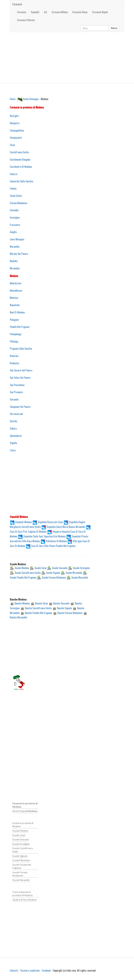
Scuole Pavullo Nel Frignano (23, 577)
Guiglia (13, 232)
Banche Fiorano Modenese (70, 613)
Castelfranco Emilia (19, 152)
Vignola (13, 443)
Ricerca (114, 28)
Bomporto (15, 123)
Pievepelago (16, 334)
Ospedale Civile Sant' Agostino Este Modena (44, 536)
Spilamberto (16, 436)
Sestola (13, 421)
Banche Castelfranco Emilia (38, 608)
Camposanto (16, 138)
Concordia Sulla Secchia (22, 181)
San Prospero (16, 392)
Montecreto (15, 283)
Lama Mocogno (17, 239)
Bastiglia (14, 116)
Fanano (13, 188)
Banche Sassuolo (61, 603)
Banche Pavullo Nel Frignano (39, 613)
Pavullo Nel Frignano (20, 327)
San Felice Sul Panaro (20, 378)
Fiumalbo (14, 210)
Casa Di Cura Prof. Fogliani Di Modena (28, 531)
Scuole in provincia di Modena (23, 825)
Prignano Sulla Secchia (21, 349)
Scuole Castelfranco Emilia (28, 573)
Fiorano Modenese (18, 203)
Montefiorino (16, 291)
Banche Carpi (41, 603)
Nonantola (15, 305)
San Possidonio (17, 385)
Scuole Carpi (40, 568)
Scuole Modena (22, 568)
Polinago (14, 341)
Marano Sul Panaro (19, 254)
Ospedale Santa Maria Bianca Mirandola (66, 527)
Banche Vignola (64, 608)
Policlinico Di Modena (56, 541)
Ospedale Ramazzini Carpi (50, 522)
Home (13, 99)
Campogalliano (17, 130)
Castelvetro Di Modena (21, 167)
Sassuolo (14, 399)
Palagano (14, 320)
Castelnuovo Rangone (20, 159)
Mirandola (15, 268)
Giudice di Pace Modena (24, 900)
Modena (14, 276)
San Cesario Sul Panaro (21, 370)
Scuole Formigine (81, 568)
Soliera (13, 428)
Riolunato (14, 363)
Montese (14, 298)
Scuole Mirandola (74, 573)
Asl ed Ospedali (25, 811)
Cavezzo (14, 174)
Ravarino (14, 356)
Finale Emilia (16, 196)
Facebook (46, 970)
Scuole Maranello (80, 577)
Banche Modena (22, 603)
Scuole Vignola (53, 573)
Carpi (12, 145)
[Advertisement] (67, 58)
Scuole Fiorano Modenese (54, 577)
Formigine (15, 217)
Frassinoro (15, 225)
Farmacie (17, 4)
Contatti (14, 970)
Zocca (13, 450)
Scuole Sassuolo (60, 568)
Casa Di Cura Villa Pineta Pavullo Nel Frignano (53, 546)
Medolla (14, 261)
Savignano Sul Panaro (20, 407)
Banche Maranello (18, 617)
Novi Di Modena (17, 312)
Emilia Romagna (31, 99)
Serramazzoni (16, 414)
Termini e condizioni (30, 970)
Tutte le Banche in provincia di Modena (22, 894)
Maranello (15, 247)
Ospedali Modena (23, 522)
